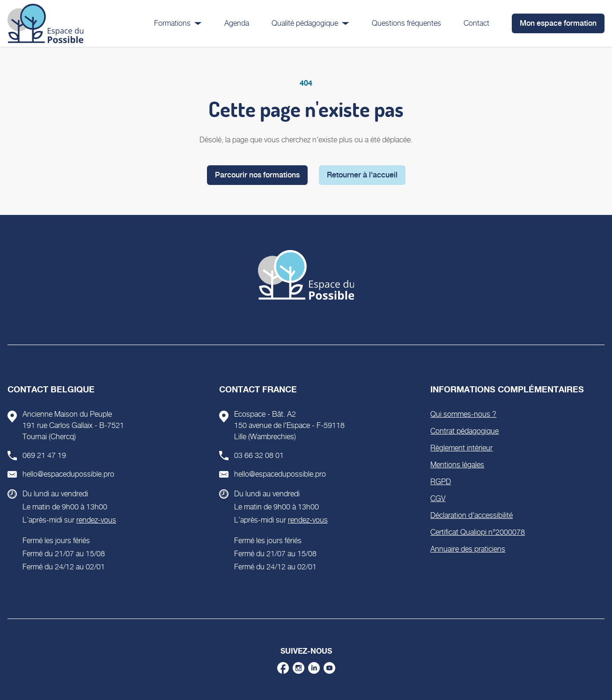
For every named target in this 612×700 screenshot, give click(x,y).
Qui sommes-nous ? (463, 414)
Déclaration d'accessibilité (472, 515)
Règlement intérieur (461, 448)
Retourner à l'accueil (362, 175)
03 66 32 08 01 (259, 455)
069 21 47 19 (44, 455)
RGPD (441, 482)
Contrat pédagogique (465, 431)
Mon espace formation (558, 23)
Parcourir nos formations (257, 175)
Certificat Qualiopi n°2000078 (478, 532)
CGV (438, 498)
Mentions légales (457, 465)
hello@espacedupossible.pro (68, 474)
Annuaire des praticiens (468, 549)
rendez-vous (96, 520)
